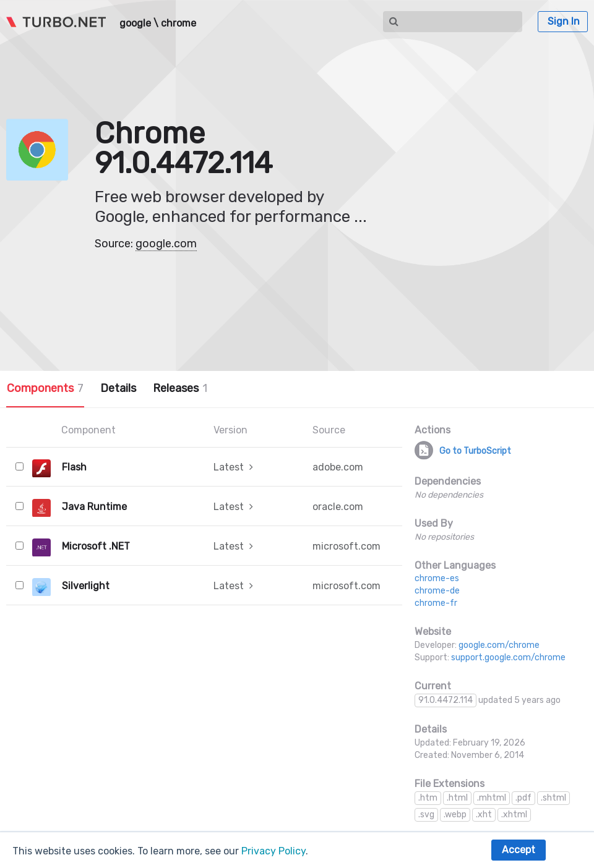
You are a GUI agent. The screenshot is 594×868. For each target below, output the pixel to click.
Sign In (564, 21)
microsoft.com (346, 546)
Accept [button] (519, 850)
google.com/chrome (499, 645)
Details (118, 388)
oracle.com (338, 507)
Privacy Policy (273, 851)
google (135, 23)
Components (45, 388)
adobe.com (338, 467)
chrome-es (437, 578)
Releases (180, 388)
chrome (179, 23)
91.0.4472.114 (445, 700)
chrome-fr (436, 603)
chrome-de (437, 591)
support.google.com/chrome (508, 657)
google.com (166, 244)
